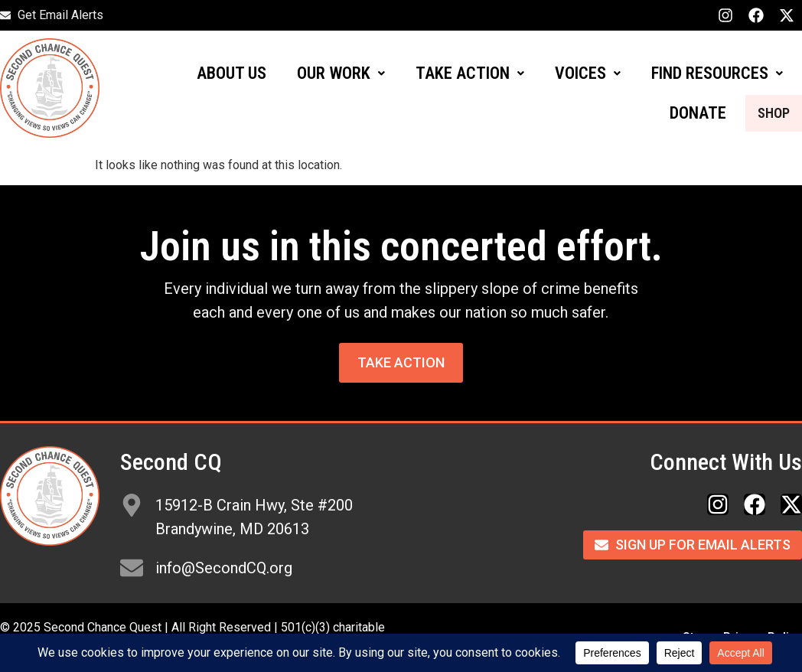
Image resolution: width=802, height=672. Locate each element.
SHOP (764, 113)
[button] (341, 73)
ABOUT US (231, 73)
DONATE (678, 113)
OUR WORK (341, 73)
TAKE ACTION (470, 73)
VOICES (588, 73)
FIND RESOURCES (717, 73)
